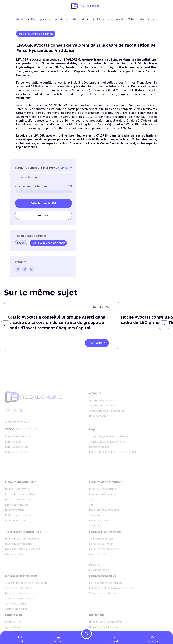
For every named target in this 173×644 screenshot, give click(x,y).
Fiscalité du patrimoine (21, 494)
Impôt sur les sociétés (102, 501)
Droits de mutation (17, 517)
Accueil (21, 19)
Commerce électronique (20, 608)
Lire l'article (97, 343)
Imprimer (44, 215)
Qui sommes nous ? (101, 410)
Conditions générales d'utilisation (109, 443)
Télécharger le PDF (44, 203)
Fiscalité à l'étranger (101, 554)
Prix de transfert (99, 581)
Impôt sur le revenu (17, 501)
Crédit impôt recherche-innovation (26, 592)
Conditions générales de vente (107, 448)
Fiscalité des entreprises (106, 494)
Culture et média (15, 613)
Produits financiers (16, 532)
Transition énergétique (103, 603)
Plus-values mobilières (19, 554)
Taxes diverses (98, 527)
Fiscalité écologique (103, 585)
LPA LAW (66, 168)
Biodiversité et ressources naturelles (111, 597)
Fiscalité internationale (105, 542)
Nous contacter (98, 426)
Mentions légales (99, 454)
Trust (92, 570)
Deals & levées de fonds (69, 19)
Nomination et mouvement (106, 630)
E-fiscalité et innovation (21, 585)
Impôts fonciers (15, 522)
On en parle (39, 19)
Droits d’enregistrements (104, 522)
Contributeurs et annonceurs (107, 420)
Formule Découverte (18, 443)
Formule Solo (13, 448)
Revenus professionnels (103, 506)
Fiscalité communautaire (104, 560)
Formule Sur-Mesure (18, 459)
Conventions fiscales (101, 549)
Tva (91, 511)
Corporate (95, 538)
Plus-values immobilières (20, 506)
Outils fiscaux (14, 623)
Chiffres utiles (14, 630)
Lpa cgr (21, 243)
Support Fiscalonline (102, 415)
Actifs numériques (16, 618)
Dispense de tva (15, 565)
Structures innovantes (19, 597)
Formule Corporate (17, 454)
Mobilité (94, 575)
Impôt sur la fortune (18, 511)
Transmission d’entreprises (23, 542)
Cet (91, 517)
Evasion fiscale (98, 565)
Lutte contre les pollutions (106, 592)
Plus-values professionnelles (23, 549)
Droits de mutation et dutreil (23, 560)
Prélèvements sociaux (18, 527)
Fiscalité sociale (99, 532)
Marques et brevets (17, 603)
